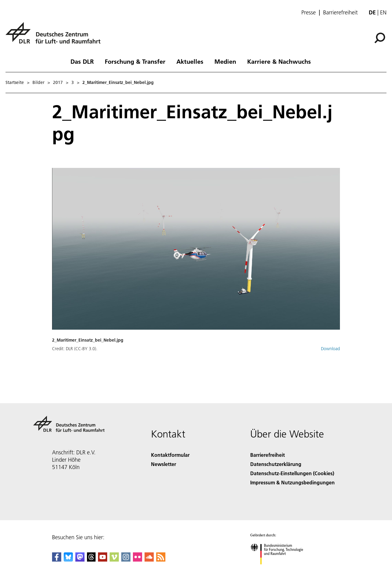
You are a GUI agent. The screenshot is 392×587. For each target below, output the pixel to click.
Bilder (38, 82)
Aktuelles (190, 61)
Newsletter (164, 464)
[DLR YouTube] (103, 560)
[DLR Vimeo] (114, 560)
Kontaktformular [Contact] (170, 455)
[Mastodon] (80, 560)
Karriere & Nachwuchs (279, 61)
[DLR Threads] (91, 560)
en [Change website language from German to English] (383, 12)
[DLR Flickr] (138, 560)
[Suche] (380, 38)
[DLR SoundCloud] (149, 560)
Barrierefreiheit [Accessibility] (268, 455)
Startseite (15, 82)
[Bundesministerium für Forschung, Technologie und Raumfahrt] (280, 570)
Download (330, 349)
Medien (225, 61)
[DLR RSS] (161, 560)
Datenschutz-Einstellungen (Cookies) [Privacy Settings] (292, 473)
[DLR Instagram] (126, 560)
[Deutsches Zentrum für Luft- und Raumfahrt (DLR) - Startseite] (55, 36)
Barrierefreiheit (340, 13)
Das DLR (82, 61)
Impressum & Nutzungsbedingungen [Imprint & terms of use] (292, 482)
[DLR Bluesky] (68, 560)
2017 (58, 82)
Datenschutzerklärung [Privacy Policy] (276, 464)
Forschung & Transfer (135, 61)
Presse (309, 13)
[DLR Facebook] (57, 560)
